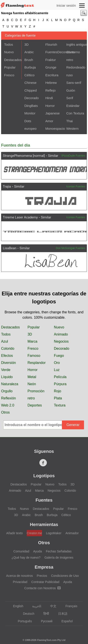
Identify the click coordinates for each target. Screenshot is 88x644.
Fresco (9, 75)
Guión (71, 90)
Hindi (49, 98)
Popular (10, 67)
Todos (9, 44)
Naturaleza (10, 384)
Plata (58, 398)
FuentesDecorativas (55, 52)
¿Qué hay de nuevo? (26, 558)
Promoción (36, 391)
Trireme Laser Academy (20, 217)
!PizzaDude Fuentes (73, 156)
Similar (53, 156)
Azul (5, 341)
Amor (49, 121)
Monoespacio (55, 129)
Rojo (58, 391)
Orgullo (7, 391)
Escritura (52, 75)
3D (26, 44)
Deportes (35, 405)
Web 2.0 (8, 405)
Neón (32, 384)
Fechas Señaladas (59, 551)
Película (60, 377)
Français (69, 606)
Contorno (73, 52)
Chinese (30, 83)
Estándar (73, 106)
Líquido (7, 377)
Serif (70, 98)
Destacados (13, 60)
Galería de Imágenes (59, 558)
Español (65, 621)
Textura (60, 405)
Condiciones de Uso (65, 576)
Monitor (30, 113)
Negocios (61, 341)
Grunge (51, 67)
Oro (57, 363)
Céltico (29, 75)
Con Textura (75, 113)
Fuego (59, 356)
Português (23, 621)
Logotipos (44, 476)
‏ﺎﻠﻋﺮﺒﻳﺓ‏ (35, 606)
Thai (70, 121)
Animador (72, 533)
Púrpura (60, 384)
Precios (42, 576)
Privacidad (20, 582)
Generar (73, 425)
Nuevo (9, 52)
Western (73, 129)
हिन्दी (44, 614)
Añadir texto (14, 533)
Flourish (51, 44)
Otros (5, 412)
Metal (32, 377)
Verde (6, 370)
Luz (57, 370)
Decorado (32, 98)
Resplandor (36, 363)
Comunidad (21, 551)
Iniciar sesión (66, 5)
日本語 (61, 614)
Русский (45, 621)
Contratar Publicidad (45, 582)
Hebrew (51, 83)
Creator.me (34, 533)
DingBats (31, 106)
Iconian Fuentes (76, 187)
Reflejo (51, 90)
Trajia (7, 187)
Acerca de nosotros (20, 576)
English (16, 606)
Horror (50, 106)
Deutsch (27, 614)
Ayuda (37, 551)
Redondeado (76, 67)
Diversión (9, 363)
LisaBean (10, 248)
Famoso (34, 356)
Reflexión (9, 398)
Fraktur (51, 60)
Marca (32, 341)
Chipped (31, 90)
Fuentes (44, 500)
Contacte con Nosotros (42, 588)
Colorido (8, 349)
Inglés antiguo (76, 44)
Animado (61, 334)
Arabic (29, 52)
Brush (29, 60)
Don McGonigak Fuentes (71, 248)
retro (70, 60)
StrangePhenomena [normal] (24, 156)
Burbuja (30, 67)
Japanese (53, 113)
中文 (51, 606)
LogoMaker (54, 533)
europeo (30, 129)
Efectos (7, 356)
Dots (28, 121)
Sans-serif (74, 83)
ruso (70, 75)
